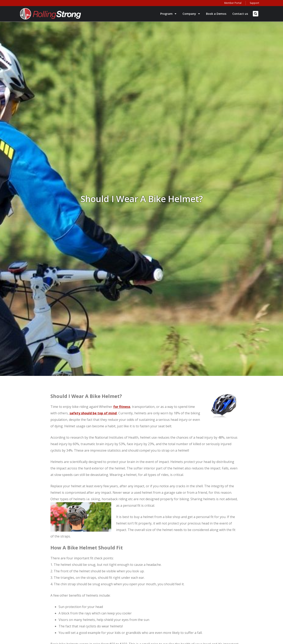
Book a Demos (216, 14)
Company (191, 14)
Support (254, 3)
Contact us (240, 14)
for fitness (122, 407)
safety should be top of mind (93, 413)
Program (168, 14)
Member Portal (233, 3)
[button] (256, 14)
